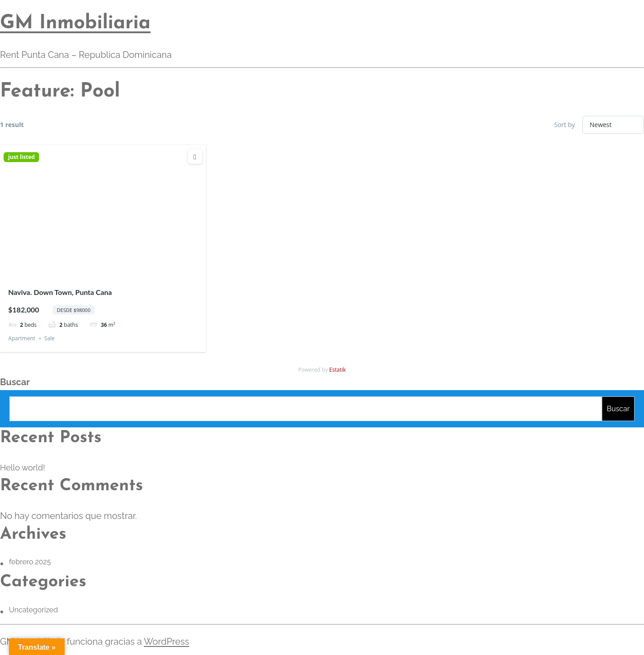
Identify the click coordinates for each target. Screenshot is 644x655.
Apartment (22, 338)
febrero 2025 (30, 562)
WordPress (166, 642)
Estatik (337, 370)
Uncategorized (33, 610)
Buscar (15, 382)
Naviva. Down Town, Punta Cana (60, 292)
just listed (21, 157)
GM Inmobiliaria (75, 24)
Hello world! (22, 468)
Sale (50, 338)
